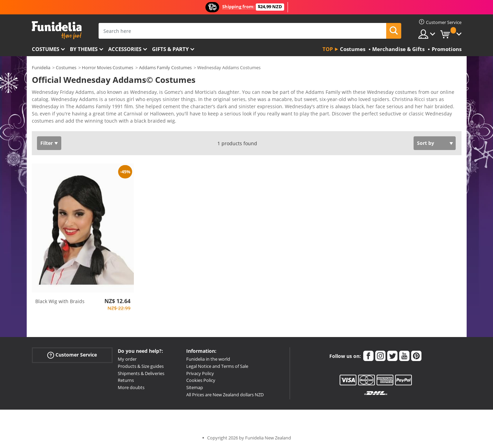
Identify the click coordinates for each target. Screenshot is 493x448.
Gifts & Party (170, 49)
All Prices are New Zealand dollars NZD (225, 395)
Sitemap (195, 387)
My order (127, 359)
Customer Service (72, 355)
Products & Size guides (141, 366)
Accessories (125, 49)
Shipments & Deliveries (141, 373)
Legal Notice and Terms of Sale (217, 366)
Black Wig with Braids (60, 301)
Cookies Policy (201, 380)
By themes (84, 49)
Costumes (46, 49)
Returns (126, 380)
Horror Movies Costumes (108, 67)
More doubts (131, 387)
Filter (47, 143)
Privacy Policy (200, 373)
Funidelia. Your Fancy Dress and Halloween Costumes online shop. (57, 30)
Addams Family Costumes (165, 67)
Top (328, 49)
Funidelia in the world (208, 359)
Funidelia (41, 67)
